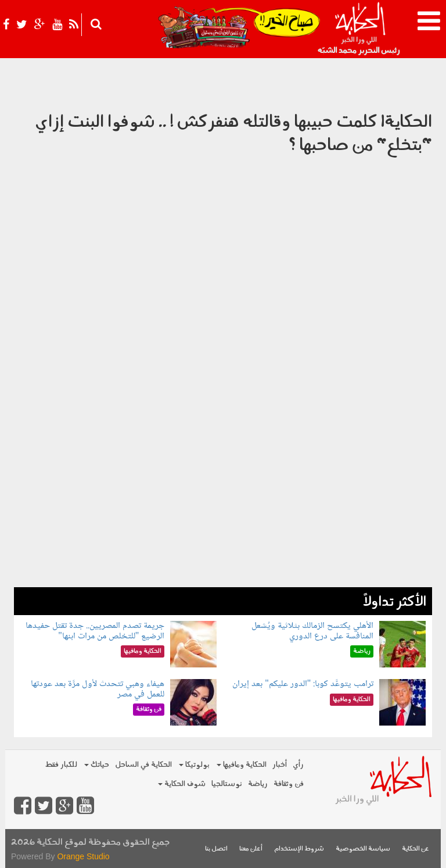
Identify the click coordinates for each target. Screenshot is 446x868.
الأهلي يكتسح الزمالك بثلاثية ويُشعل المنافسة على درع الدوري (312, 631)
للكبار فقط (61, 765)
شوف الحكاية (182, 784)
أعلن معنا (251, 849)
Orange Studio (83, 856)
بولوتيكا (194, 765)
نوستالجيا (227, 784)
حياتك (97, 765)
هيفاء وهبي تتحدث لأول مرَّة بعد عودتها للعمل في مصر (98, 689)
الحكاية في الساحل (143, 765)
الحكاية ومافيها (242, 765)
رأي (298, 765)
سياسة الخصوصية (363, 849)
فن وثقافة (289, 784)
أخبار (280, 765)
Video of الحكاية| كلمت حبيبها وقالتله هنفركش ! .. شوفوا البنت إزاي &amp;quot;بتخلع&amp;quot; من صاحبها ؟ (223, 299)
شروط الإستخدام (299, 849)
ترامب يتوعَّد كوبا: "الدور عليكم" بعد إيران (303, 684)
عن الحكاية (416, 849)
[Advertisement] (223, 506)
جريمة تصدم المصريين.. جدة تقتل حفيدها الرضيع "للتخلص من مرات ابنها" (95, 631)
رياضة (258, 784)
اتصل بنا (216, 849)
